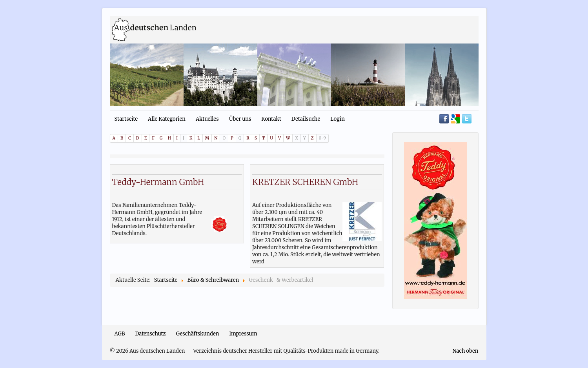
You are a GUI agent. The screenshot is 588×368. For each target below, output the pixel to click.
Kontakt (271, 119)
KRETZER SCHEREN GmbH (305, 182)
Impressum (243, 334)
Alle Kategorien (167, 119)
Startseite (126, 119)
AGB (120, 334)
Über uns (240, 119)
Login (338, 119)
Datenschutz (151, 334)
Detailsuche (306, 119)
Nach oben (465, 351)
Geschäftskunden (198, 334)
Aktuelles (207, 119)
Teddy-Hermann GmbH (158, 182)
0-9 (322, 138)
